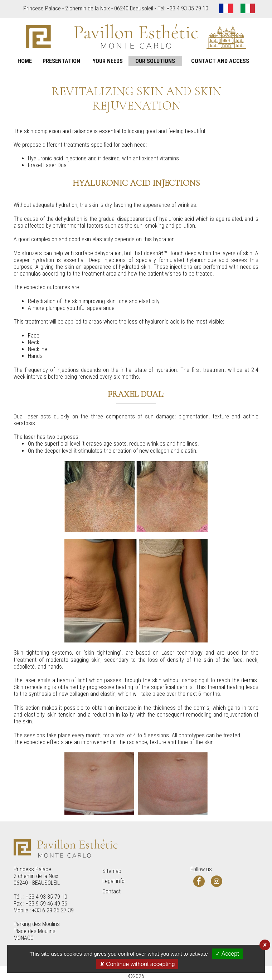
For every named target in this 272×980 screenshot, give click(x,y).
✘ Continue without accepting (137, 964)
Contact (111, 891)
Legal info (113, 881)
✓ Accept (227, 954)
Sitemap (112, 871)
